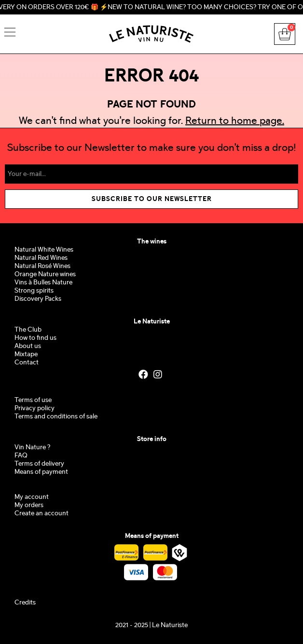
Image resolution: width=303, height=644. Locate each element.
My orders (29, 505)
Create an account (41, 514)
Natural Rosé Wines (42, 266)
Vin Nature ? (32, 448)
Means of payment (41, 472)
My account (32, 497)
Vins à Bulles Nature (43, 283)
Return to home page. (235, 121)
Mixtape (26, 355)
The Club (28, 330)
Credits (25, 603)
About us (28, 346)
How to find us (35, 338)
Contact (27, 363)
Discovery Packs (38, 299)
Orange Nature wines (45, 275)
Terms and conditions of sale (56, 417)
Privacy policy (34, 409)
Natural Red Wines (41, 258)
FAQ (21, 456)
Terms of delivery (39, 464)
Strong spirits (34, 291)
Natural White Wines (44, 250)
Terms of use (33, 400)
